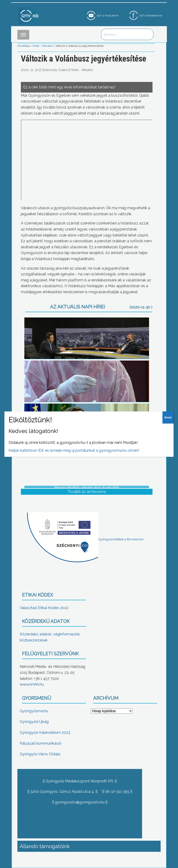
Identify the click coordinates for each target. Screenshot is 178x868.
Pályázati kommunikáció (41, 743)
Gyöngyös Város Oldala (40, 754)
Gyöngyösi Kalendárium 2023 (45, 733)
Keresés (147, 34)
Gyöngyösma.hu (34, 711)
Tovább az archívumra (87, 492)
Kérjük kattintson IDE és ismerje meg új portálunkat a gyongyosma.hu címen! (74, 450)
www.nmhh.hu (32, 684)
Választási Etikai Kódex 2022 (44, 608)
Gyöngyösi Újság (34, 722)
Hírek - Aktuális (42, 46)
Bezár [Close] (168, 417)
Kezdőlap (23, 46)
